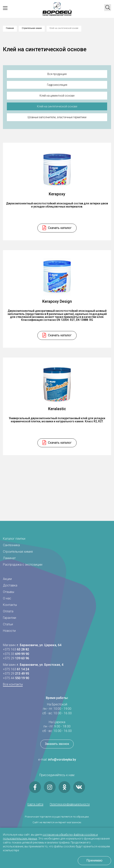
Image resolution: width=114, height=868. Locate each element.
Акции (7, 579)
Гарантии (9, 618)
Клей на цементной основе (57, 96)
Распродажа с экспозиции (23, 565)
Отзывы (9, 592)
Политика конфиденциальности (70, 804)
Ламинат (9, 558)
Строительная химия (32, 28)
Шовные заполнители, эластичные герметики (57, 117)
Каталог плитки (14, 539)
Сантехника (11, 545)
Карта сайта (35, 804)
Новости (9, 631)
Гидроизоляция (57, 85)
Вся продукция (57, 74)
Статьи (8, 624)
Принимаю (94, 860)
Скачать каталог (60, 231)
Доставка (10, 585)
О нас (7, 598)
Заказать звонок (57, 744)
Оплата (8, 611)
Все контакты (13, 684)
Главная (10, 28)
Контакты (10, 605)
